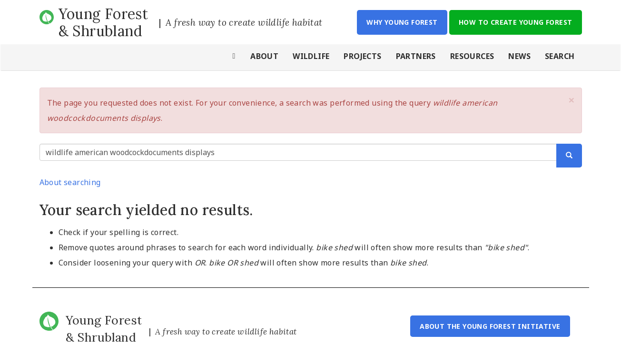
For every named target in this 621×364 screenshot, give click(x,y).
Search (560, 56)
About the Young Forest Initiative (490, 326)
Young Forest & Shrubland (103, 22)
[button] (572, 100)
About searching (70, 182)
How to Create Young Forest (515, 22)
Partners (416, 56)
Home (234, 57)
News (519, 56)
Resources (472, 56)
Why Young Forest (402, 22)
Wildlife (311, 56)
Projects (362, 56)
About (264, 56)
